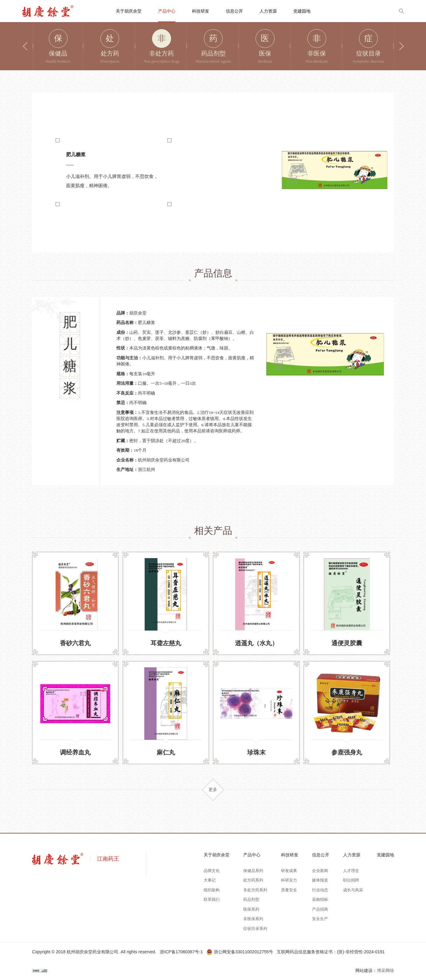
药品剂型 (251, 900)
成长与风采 (353, 890)
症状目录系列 (255, 929)
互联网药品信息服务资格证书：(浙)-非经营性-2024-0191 (331, 952)
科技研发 (201, 11)
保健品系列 (253, 871)
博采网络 (385, 970)
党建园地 (302, 11)
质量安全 (289, 890)
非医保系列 (253, 919)
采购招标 (320, 900)
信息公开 (234, 11)
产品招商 (320, 909)
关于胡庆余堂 (129, 11)
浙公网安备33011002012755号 (240, 952)
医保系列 (251, 909)
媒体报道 (320, 880)
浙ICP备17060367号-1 (181, 952)
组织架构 (212, 890)
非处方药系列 (255, 890)
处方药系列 (253, 880)
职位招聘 (351, 880)
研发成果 (289, 871)
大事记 (210, 880)
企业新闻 (320, 871)
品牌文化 (212, 871)
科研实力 (289, 880)
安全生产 (320, 919)
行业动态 (320, 890)
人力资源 (268, 11)
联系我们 (212, 900)
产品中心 (167, 11)
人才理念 (351, 871)
